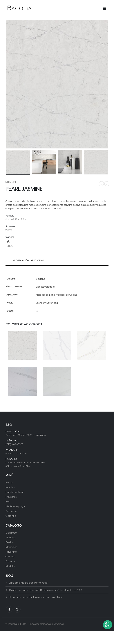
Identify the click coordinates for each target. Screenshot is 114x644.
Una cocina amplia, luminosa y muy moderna (36, 597)
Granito (10, 557)
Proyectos (11, 497)
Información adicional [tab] (28, 261)
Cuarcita (11, 561)
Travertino (11, 552)
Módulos (10, 566)
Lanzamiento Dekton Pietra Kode (28, 583)
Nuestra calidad (15, 492)
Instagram (17, 609)
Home (9, 483)
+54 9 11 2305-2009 (16, 454)
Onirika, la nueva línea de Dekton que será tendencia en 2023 (45, 590)
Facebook (9, 609)
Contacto (11, 511)
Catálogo (11, 533)
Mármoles (11, 547)
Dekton (10, 542)
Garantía (11, 516)
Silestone (11, 182)
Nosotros (10, 487)
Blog (8, 502)
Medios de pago (15, 507)
